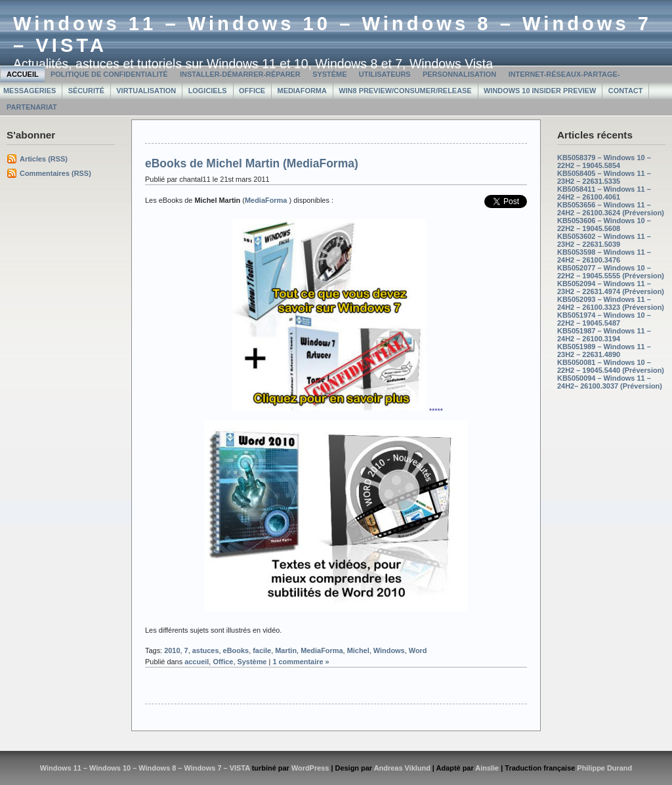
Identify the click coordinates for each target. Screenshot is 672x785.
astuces (206, 650)
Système (329, 74)
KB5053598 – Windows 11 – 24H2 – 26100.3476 (604, 256)
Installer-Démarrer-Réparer (240, 74)
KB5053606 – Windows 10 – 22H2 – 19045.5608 (604, 224)
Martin (286, 650)
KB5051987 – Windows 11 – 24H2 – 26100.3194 (604, 335)
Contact (626, 91)
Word (418, 650)
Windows (389, 650)
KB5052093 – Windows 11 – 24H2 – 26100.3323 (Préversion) (611, 303)
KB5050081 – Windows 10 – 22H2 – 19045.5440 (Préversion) (611, 366)
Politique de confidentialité (109, 74)
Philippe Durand (604, 768)
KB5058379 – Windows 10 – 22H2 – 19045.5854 (604, 161)
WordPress (310, 768)
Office (252, 91)
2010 (172, 650)
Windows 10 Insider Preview (540, 91)
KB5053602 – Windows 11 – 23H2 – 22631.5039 (604, 240)
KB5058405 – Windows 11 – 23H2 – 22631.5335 (604, 177)
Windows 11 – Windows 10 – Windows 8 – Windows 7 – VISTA (145, 768)
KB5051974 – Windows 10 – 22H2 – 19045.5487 (604, 319)
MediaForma (302, 91)
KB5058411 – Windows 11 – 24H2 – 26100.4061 (604, 193)
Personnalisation (459, 74)
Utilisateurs (385, 74)
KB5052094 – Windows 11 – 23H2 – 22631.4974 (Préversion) (611, 287)
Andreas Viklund (402, 768)
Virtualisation (146, 91)
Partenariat (32, 107)
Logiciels (208, 91)
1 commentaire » (301, 662)
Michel (358, 650)
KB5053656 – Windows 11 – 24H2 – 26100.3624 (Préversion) (611, 209)
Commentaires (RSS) (55, 173)
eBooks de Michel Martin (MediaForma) (252, 163)
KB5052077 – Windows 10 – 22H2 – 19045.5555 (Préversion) (611, 272)
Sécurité (86, 91)
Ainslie (487, 768)
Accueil (23, 74)
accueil (197, 662)
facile (262, 650)
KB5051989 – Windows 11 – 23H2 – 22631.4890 (604, 350)
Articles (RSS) (44, 159)
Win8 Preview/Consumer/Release (405, 91)
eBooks (236, 650)
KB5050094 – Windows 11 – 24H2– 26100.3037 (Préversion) (610, 382)
